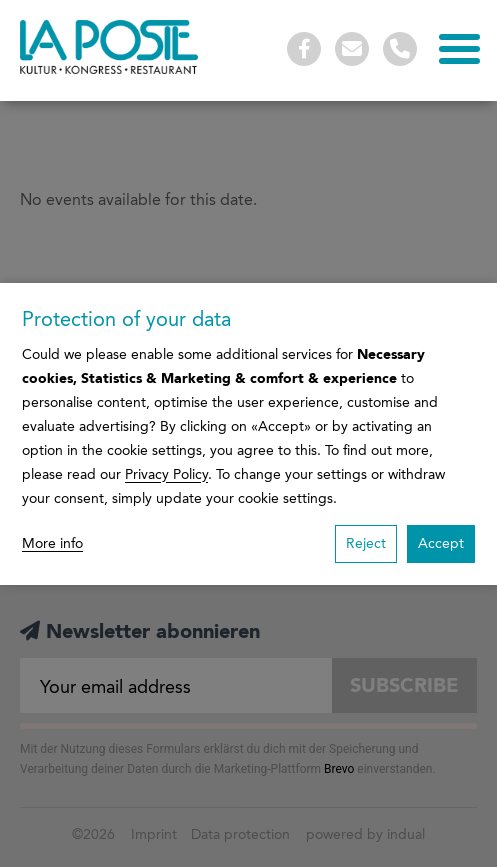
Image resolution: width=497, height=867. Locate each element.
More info (52, 543)
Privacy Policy (166, 474)
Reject (366, 543)
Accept (441, 543)
